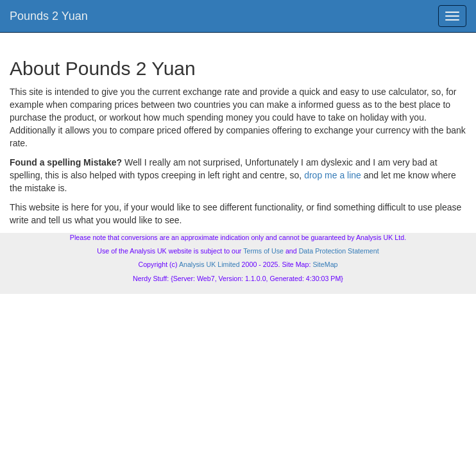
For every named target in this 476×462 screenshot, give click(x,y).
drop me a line (333, 175)
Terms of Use (263, 251)
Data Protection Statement (339, 251)
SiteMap (325, 264)
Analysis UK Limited (209, 264)
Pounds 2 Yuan (49, 16)
